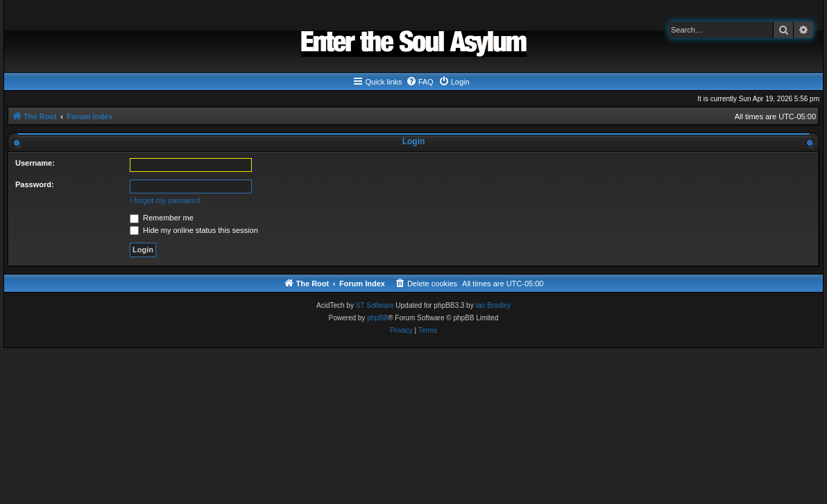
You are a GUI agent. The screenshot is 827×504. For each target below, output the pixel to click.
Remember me (162, 218)
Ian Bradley (493, 305)
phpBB (377, 318)
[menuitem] (420, 82)
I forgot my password (165, 200)
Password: (35, 184)
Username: (35, 163)
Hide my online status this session (194, 230)
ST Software (375, 305)
